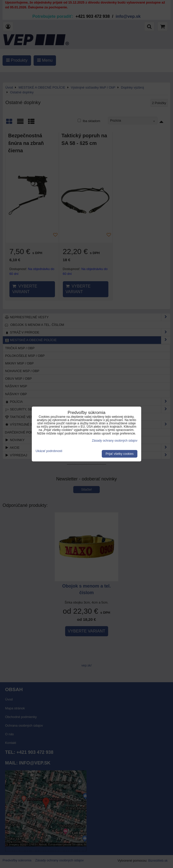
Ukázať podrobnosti (49, 451)
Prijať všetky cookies (120, 454)
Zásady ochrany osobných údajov (115, 441)
